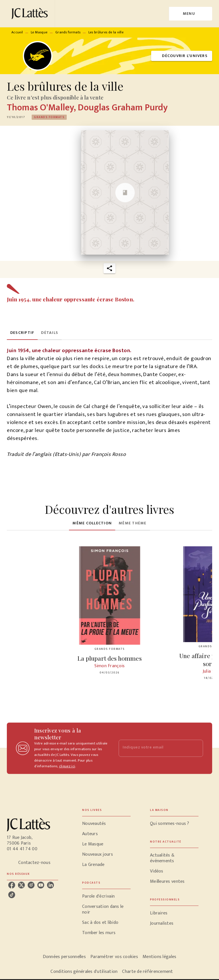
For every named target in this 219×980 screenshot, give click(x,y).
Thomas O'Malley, (42, 108)
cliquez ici (67, 766)
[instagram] (31, 885)
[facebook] (12, 885)
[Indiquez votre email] (154, 748)
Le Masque (39, 32)
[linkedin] (50, 885)
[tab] (22, 333)
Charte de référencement (147, 972)
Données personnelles (64, 957)
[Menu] (191, 14)
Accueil (17, 32)
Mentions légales (159, 957)
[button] (182, 56)
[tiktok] (12, 895)
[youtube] (41, 885)
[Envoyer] (196, 748)
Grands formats (68, 32)
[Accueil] (31, 14)
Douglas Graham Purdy (123, 108)
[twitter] (21, 885)
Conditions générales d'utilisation (84, 972)
